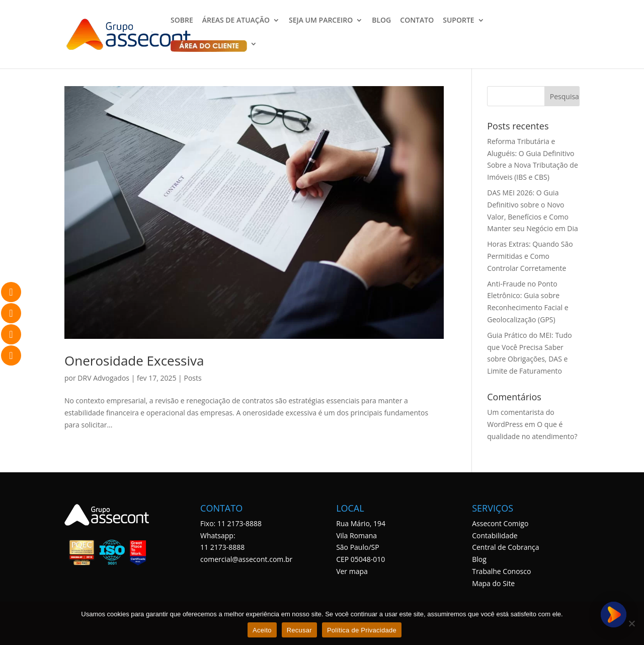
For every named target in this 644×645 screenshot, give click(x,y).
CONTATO (417, 21)
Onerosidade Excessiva (134, 361)
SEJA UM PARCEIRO (321, 21)
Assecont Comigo (500, 523)
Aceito (262, 630)
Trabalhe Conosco (501, 571)
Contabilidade (495, 535)
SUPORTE (458, 21)
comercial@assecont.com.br (246, 559)
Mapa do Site (493, 583)
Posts (192, 378)
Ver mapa (352, 571)
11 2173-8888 (222, 547)
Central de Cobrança (505, 547)
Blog (479, 559)
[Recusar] (631, 623)
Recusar (299, 630)
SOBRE (182, 21)
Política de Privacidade (362, 630)
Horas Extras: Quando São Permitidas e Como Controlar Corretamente (530, 256)
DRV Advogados (103, 378)
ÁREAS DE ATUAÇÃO (236, 21)
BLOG (381, 21)
